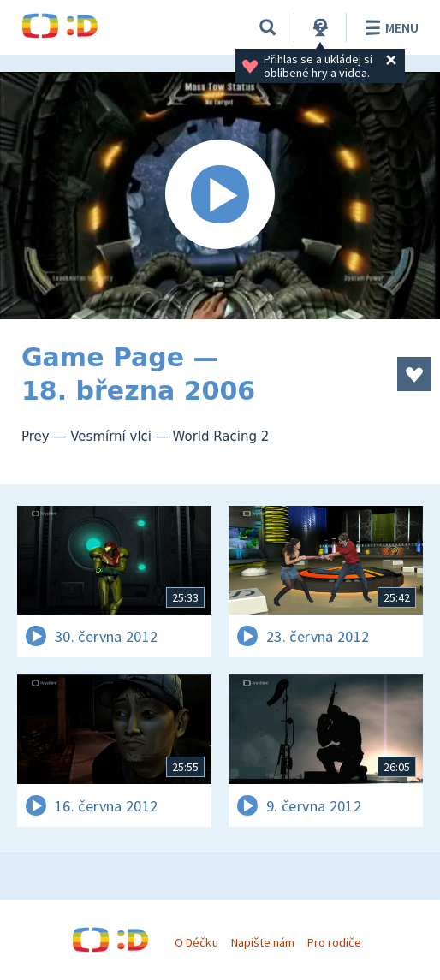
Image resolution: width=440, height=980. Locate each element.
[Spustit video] (220, 196)
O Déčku (196, 942)
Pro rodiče (334, 942)
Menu (389, 27)
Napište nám (263, 942)
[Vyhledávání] (268, 27)
